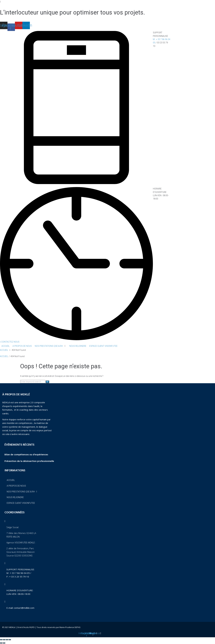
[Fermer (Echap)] (10, 640)
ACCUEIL (4, 350)
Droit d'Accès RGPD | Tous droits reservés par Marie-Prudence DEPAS (49, 627)
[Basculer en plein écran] (4, 640)
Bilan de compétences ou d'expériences (26, 455)
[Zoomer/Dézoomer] (1, 640)
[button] (10, 342)
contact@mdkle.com (24, 608)
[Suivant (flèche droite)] (4, 643)
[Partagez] (7, 640)
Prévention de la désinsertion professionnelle (29, 461)
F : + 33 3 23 (13, 577)
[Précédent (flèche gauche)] (1, 643)
